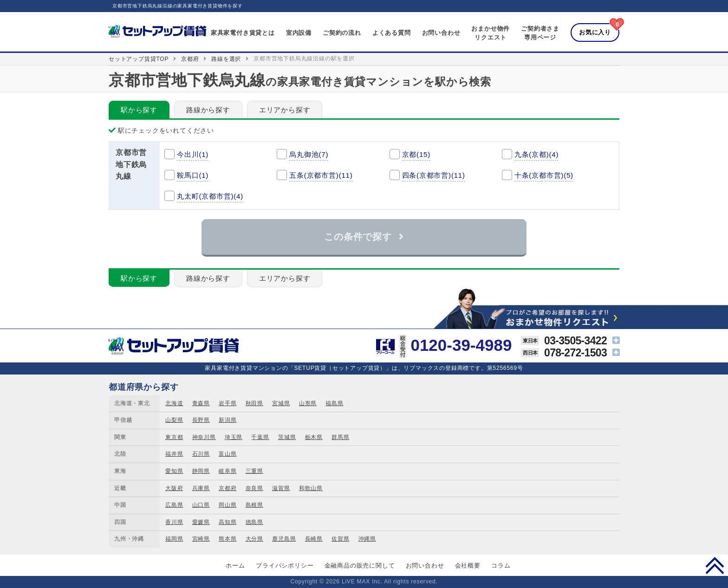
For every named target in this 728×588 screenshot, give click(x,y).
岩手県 (227, 403)
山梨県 (174, 420)
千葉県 (260, 437)
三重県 (254, 471)
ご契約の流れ (342, 33)
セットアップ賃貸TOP (139, 59)
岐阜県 (227, 471)
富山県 (227, 454)
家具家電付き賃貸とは (243, 33)
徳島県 (254, 522)
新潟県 (227, 420)
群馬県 (340, 437)
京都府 (190, 59)
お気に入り (595, 32)
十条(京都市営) (544, 175)
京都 (416, 154)
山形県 (308, 403)
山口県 (201, 505)
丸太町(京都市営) (210, 196)
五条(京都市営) (321, 175)
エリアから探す (285, 110)
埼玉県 (234, 437)
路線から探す (208, 110)
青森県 (201, 403)
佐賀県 (340, 539)
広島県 (174, 505)
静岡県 (201, 471)
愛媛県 (201, 522)
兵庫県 (201, 488)
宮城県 (281, 403)
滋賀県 (281, 488)
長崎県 (314, 539)
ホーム (235, 565)
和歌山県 (311, 488)
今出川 (193, 154)
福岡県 (174, 539)
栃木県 (314, 437)
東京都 (174, 437)
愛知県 (174, 471)
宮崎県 (201, 539)
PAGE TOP (715, 565)
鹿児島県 (284, 539)
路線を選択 (226, 59)
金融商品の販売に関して (360, 565)
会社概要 (468, 565)
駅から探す (139, 110)
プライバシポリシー (285, 565)
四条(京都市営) (434, 175)
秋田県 (254, 403)
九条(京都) (537, 154)
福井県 (174, 454)
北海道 (174, 403)
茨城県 (287, 437)
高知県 (227, 522)
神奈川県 (204, 437)
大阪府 (174, 488)
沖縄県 (367, 539)
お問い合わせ (441, 33)
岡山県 (227, 505)
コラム (501, 565)
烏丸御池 (309, 154)
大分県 (254, 539)
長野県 (201, 420)
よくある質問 (392, 33)
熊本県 (227, 539)
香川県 (174, 522)
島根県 (254, 505)
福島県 (334, 403)
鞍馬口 (193, 175)
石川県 (201, 454)
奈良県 (254, 488)
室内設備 (299, 33)
